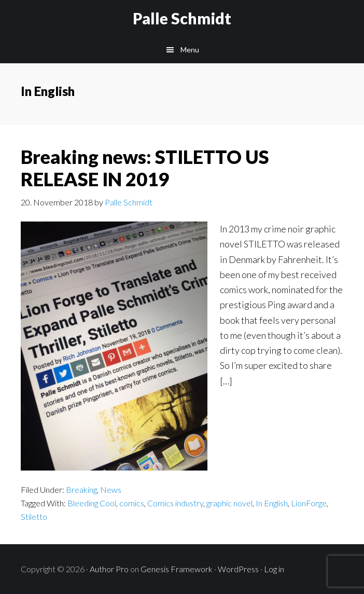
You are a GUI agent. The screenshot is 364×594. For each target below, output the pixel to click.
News (111, 489)
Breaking (81, 489)
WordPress (238, 569)
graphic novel (229, 503)
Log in (274, 569)
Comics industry (175, 503)
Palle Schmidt (182, 18)
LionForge (309, 503)
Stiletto (34, 516)
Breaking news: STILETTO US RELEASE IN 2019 (145, 168)
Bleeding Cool (92, 503)
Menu (190, 50)
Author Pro (109, 569)
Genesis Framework (177, 569)
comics (132, 503)
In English (272, 503)
